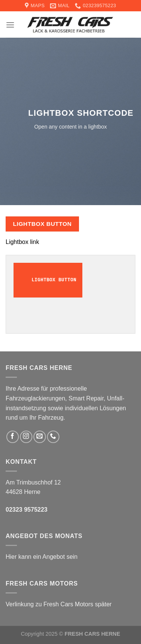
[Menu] (10, 25)
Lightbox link (22, 242)
